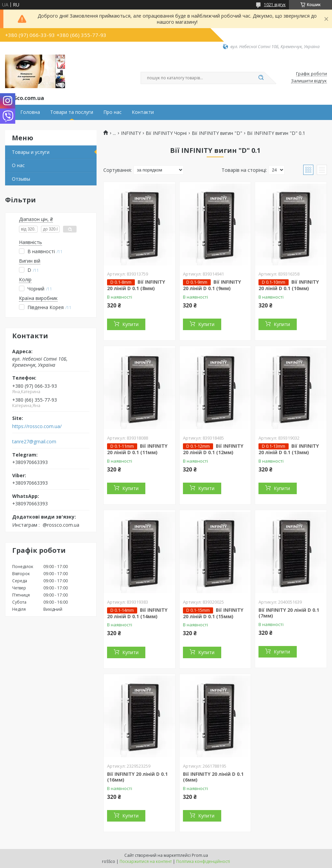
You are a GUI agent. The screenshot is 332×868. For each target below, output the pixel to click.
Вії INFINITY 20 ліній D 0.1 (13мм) (289, 449)
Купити (130, 324)
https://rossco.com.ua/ (37, 426)
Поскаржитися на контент (146, 861)
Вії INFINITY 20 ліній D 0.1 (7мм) (289, 613)
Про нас (112, 112)
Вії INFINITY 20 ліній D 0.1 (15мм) (213, 613)
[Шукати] (261, 78)
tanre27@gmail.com (34, 442)
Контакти (143, 112)
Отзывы (21, 179)
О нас (18, 165)
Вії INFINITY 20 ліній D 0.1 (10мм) (289, 285)
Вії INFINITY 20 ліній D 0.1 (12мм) (213, 449)
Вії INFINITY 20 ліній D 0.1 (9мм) (212, 285)
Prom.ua (200, 855)
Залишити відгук (309, 81)
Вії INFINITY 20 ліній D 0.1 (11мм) (137, 449)
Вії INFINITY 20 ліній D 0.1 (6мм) (213, 777)
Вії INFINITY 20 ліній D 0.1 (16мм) (137, 777)
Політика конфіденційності (203, 861)
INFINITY (131, 133)
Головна (30, 112)
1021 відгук (275, 5)
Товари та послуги (72, 112)
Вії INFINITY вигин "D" (217, 133)
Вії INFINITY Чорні (166, 133)
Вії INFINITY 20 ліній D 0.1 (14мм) (137, 613)
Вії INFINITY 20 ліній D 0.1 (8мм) (136, 285)
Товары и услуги (31, 152)
